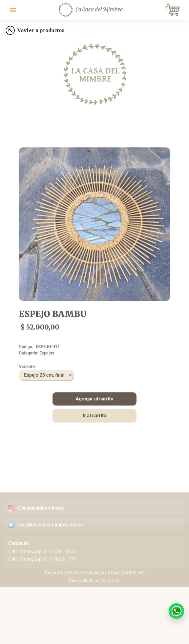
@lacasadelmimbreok (41, 528)
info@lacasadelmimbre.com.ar (50, 545)
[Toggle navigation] (13, 10)
